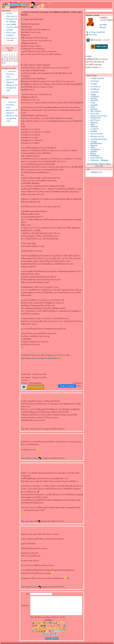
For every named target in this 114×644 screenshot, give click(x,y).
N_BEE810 (95, 96)
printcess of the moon (99, 116)
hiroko (93, 147)
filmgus (94, 153)
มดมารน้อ (95, 113)
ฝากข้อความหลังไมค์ (96, 32)
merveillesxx (96, 149)
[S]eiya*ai (95, 123)
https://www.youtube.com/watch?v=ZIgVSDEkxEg (36, 353)
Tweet (80, 380)
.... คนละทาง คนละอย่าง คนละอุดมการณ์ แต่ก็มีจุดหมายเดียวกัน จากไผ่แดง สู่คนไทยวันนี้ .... (10, 103)
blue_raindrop (96, 111)
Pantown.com (27, 643)
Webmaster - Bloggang (100, 160)
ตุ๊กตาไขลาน (96, 120)
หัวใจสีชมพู (95, 89)
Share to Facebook (68, 380)
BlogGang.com (43, 643)
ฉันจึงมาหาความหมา (9, 16)
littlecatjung (95, 155)
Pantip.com (5, 643)
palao (93, 125)
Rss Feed (92, 35)
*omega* (94, 141)
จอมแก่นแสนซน (97, 134)
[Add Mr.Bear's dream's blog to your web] (100, 165)
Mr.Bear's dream (29, 453)
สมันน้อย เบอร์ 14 (98, 136)
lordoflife (94, 131)
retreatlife (95, 105)
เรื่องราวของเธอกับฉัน (10, 46)
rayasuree (95, 100)
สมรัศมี (94, 84)
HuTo (93, 107)
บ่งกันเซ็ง (95, 92)
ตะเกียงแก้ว (95, 129)
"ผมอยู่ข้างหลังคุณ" (98, 78)
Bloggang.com (97, 172)
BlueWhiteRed (97, 143)
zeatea (94, 94)
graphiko (94, 151)
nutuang (94, 98)
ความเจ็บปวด (96, 87)
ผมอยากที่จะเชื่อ (29, 516)
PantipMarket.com (16, 643)
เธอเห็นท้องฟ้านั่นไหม (99, 139)
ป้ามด (93, 103)
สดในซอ (95, 81)
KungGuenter (96, 118)
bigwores (94, 145)
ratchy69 (94, 109)
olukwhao (95, 127)
